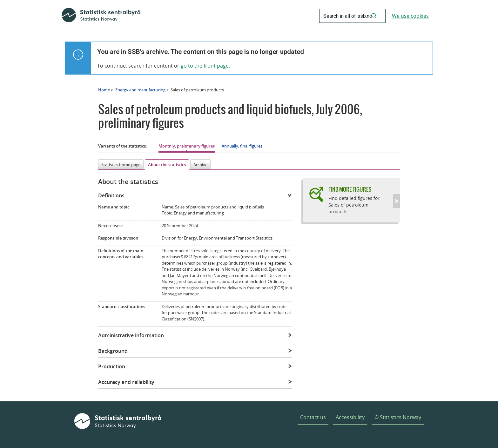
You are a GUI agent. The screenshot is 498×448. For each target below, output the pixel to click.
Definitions (111, 195)
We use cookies (410, 16)
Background (113, 351)
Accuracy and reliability (126, 382)
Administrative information (131, 335)
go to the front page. (205, 66)
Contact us (313, 417)
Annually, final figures (242, 146)
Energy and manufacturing (140, 90)
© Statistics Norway (398, 417)
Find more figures (350, 189)
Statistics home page (121, 165)
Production (112, 366)
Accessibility (350, 417)
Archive (200, 165)
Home (104, 90)
